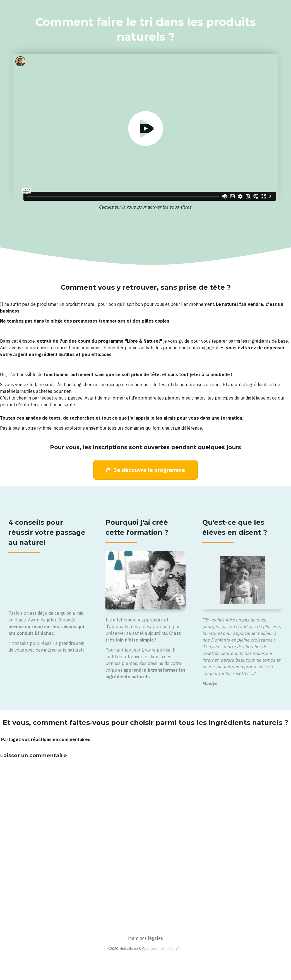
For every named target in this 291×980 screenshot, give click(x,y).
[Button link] (145, 470)
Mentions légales (145, 938)
